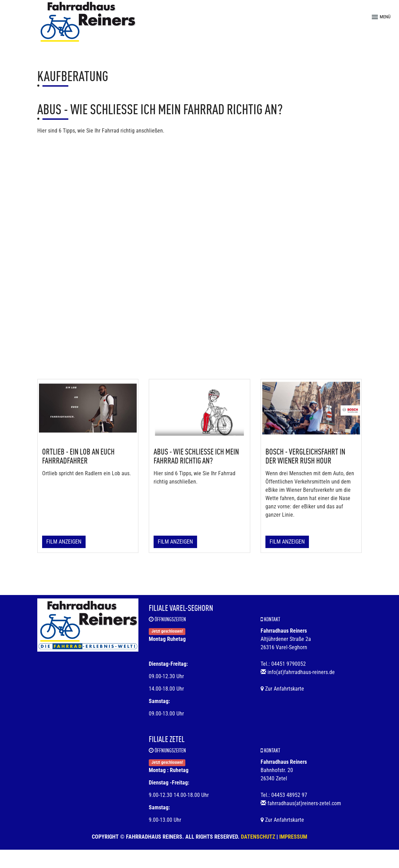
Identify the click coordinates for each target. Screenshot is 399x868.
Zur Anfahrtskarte (282, 689)
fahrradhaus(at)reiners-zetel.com (304, 803)
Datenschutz (258, 837)
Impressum (293, 837)
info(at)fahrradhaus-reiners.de (301, 672)
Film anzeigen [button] (64, 542)
